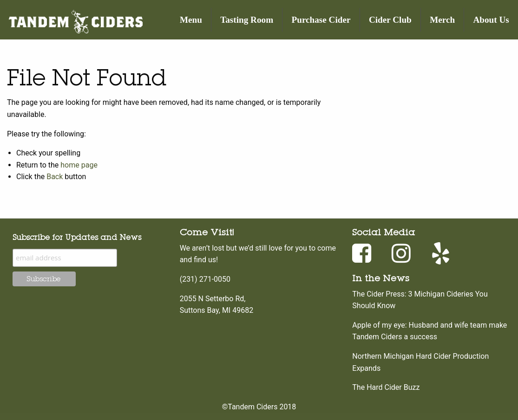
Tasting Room (247, 20)
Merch (442, 20)
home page (79, 165)
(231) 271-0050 (205, 279)
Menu (191, 20)
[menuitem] (191, 20)
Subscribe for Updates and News (77, 237)
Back (55, 177)
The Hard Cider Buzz (386, 387)
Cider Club (390, 20)
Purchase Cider (321, 20)
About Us (491, 20)
